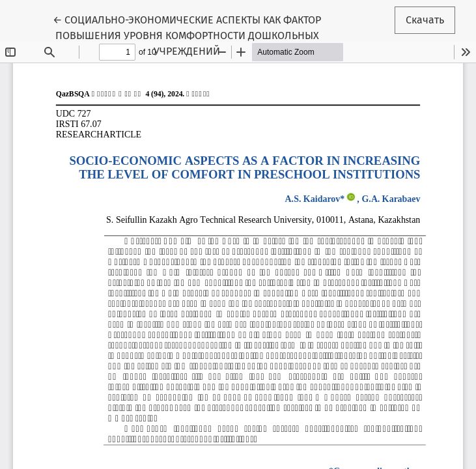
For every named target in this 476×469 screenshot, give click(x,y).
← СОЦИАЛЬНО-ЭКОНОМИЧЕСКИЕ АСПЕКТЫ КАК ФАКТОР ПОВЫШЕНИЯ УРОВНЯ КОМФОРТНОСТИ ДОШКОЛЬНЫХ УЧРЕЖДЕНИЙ (187, 35)
